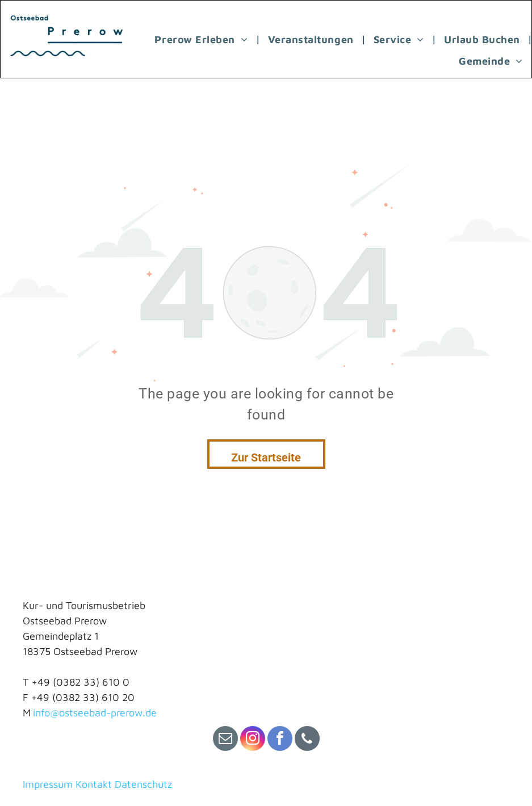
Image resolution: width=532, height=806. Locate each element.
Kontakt (94, 784)
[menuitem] (202, 39)
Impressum (48, 784)
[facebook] (280, 740)
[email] (225, 740)
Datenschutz (143, 784)
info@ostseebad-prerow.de (95, 713)
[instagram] (253, 740)
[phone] (307, 740)
